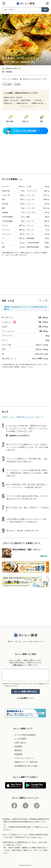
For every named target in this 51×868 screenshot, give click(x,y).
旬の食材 (17, 84)
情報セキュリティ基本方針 (26, 762)
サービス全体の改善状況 (25, 735)
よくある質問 (22, 698)
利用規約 (18, 746)
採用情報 (18, 754)
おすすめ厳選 (7, 84)
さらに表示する (26, 106)
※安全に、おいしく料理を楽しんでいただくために (21, 417)
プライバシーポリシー (24, 758)
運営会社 (18, 750)
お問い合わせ (18, 665)
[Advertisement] (25, 154)
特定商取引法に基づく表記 (26, 766)
